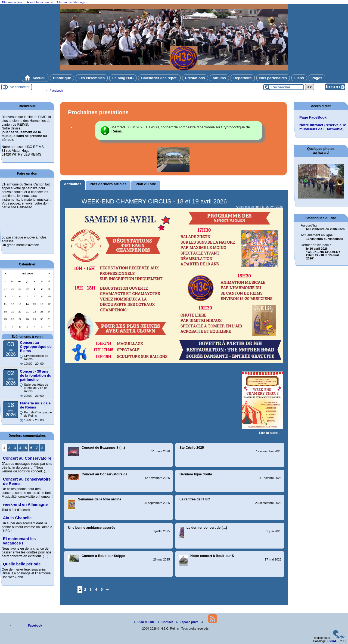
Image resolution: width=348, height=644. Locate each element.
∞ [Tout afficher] (108, 589)
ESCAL (332, 641)
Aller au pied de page (71, 2)
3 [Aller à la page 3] (91, 589)
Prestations (195, 78)
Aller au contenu (12, 2)
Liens (299, 78)
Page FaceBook (313, 117)
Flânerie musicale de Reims (35, 405)
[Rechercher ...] (284, 87)
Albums (219, 78)
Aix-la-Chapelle (17, 518)
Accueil (35, 78)
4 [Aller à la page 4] (96, 589)
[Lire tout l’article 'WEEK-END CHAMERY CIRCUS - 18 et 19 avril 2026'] (270, 433)
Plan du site (145, 622)
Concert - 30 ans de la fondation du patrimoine (36, 375)
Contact (166, 622)
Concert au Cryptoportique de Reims (36, 347)
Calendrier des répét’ (159, 78)
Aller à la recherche (40, 2)
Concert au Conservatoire (27, 458)
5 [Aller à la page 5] (102, 589)
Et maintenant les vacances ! (19, 541)
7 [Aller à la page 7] (37, 448)
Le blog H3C (123, 78)
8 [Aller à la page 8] (42, 448)
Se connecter (20, 87)
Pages (317, 78)
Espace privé (188, 622)
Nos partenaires (273, 78)
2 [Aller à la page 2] (85, 589)
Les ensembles (92, 78)
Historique (62, 78)
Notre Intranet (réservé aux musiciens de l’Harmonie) (323, 127)
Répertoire (243, 78)
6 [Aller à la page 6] (31, 448)
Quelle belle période (22, 564)
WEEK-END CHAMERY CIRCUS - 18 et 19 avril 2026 (154, 201)
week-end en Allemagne (25, 504)
